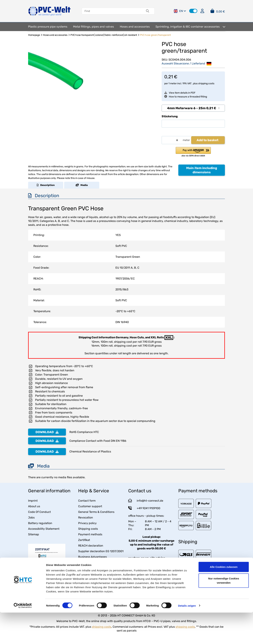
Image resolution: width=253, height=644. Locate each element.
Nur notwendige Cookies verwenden (224, 612)
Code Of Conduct (39, 512)
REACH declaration (91, 546)
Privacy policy (87, 523)
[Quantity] (172, 140)
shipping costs (206, 83)
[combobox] (193, 108)
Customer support (90, 506)
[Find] (111, 11)
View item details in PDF (180, 93)
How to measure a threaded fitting (186, 97)
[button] (193, 11)
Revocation (86, 517)
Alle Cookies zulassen (224, 598)
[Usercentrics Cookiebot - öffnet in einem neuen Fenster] (23, 637)
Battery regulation (40, 523)
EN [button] (180, 11)
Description (46, 185)
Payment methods (90, 534)
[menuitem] (48, 27)
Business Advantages (93, 557)
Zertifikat (84, 540)
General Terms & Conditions (96, 512)
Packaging (85, 562)
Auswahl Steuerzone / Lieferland (186, 64)
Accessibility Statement (44, 529)
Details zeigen (187, 637)
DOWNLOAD (47, 432)
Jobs (31, 517)
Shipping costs (88, 529)
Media (82, 185)
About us (34, 506)
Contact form (87, 501)
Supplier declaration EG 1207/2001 (101, 551)
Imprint (33, 501)
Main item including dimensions (202, 170)
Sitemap (34, 534)
